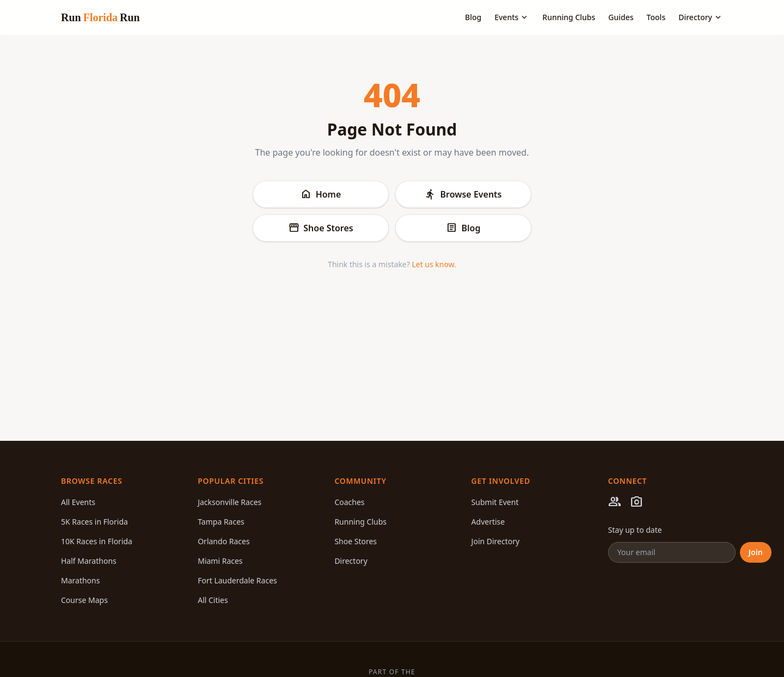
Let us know (433, 264)
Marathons (80, 580)
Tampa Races (221, 522)
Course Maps (84, 600)
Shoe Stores (320, 228)
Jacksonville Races (229, 502)
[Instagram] (636, 503)
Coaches (349, 502)
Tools (656, 17)
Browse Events (463, 194)
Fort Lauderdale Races (237, 580)
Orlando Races (223, 541)
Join (756, 552)
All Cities (213, 600)
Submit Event (495, 502)
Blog (473, 17)
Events (512, 17)
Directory (701, 17)
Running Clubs (569, 17)
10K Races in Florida (97, 541)
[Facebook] (615, 503)
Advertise (488, 522)
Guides (621, 17)
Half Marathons (89, 561)
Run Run (100, 17)
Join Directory (496, 541)
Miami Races (220, 561)
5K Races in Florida (94, 522)
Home (321, 194)
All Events (78, 502)
